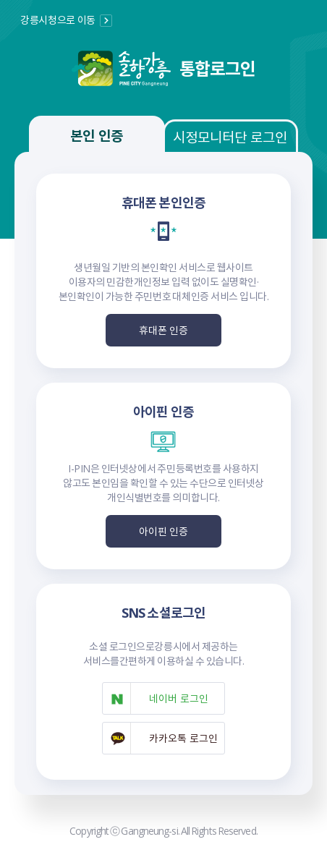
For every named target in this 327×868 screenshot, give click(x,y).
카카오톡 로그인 (183, 738)
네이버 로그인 (179, 698)
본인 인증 (97, 135)
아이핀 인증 (164, 531)
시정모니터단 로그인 (230, 137)
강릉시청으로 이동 (58, 20)
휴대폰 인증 (164, 330)
